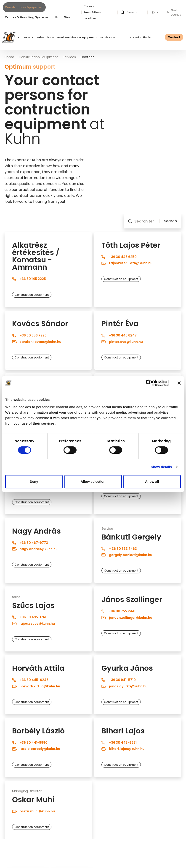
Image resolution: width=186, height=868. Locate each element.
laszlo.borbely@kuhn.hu (36, 749)
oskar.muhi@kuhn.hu (33, 811)
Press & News (93, 12)
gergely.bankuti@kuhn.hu (127, 555)
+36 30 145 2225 (29, 279)
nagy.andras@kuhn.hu (35, 549)
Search (170, 221)
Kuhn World (64, 17)
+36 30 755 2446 (119, 611)
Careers (89, 6)
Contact (174, 37)
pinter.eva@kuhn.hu (122, 342)
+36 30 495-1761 (29, 617)
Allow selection (93, 481)
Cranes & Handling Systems (27, 17)
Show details (161, 467)
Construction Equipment (24, 7)
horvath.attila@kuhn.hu (36, 686)
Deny (34, 481)
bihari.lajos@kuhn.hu (123, 749)
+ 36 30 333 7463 (119, 549)
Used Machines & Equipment (77, 37)
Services (107, 37)
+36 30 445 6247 (119, 335)
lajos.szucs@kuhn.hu (33, 624)
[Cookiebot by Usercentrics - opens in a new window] (149, 383)
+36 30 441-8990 (30, 743)
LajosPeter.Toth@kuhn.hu (127, 263)
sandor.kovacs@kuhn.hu (37, 342)
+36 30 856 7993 (29, 335)
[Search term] (146, 221)
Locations (90, 18)
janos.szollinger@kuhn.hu (127, 618)
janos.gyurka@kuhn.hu (124, 686)
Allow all (152, 481)
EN (154, 13)
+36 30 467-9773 (30, 543)
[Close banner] (179, 383)
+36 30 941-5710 (119, 680)
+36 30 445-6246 (30, 680)
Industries (45, 37)
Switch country (174, 12)
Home (9, 57)
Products (26, 37)
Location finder (141, 37)
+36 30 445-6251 (119, 743)
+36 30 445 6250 (119, 257)
